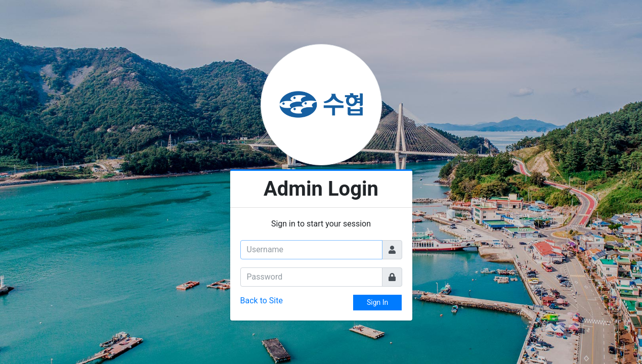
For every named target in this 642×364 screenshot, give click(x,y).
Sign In (377, 302)
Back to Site (262, 301)
